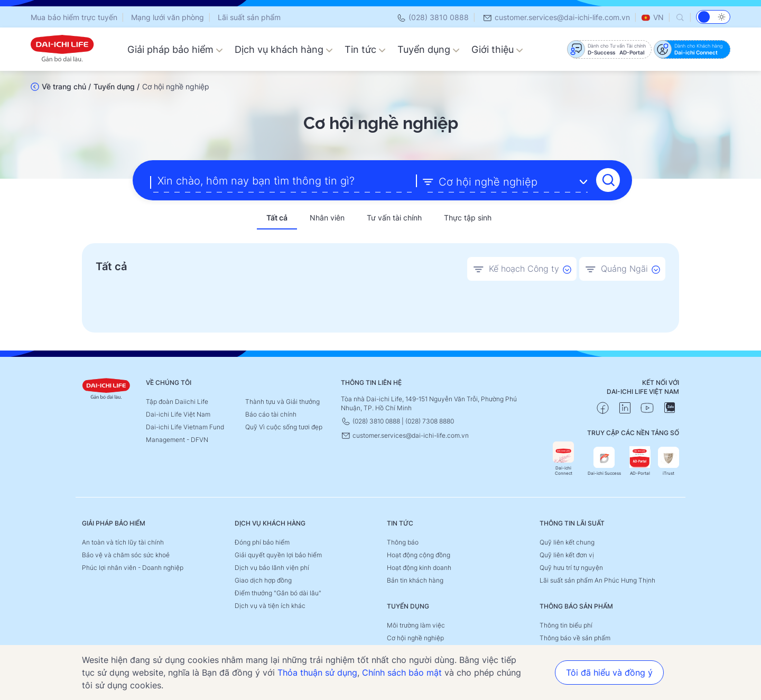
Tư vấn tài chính (394, 217)
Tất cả (277, 217)
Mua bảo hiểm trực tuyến (74, 17)
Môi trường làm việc (416, 624)
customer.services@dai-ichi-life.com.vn (556, 17)
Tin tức (365, 49)
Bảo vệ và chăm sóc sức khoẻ (126, 553)
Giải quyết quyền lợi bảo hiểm (278, 553)
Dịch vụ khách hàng (284, 49)
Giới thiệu (497, 49)
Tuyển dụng (429, 49)
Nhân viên (327, 217)
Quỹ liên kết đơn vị (567, 553)
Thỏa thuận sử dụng (317, 673)
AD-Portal (640, 460)
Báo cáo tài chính (271, 413)
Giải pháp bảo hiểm (175, 49)
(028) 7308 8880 (430, 420)
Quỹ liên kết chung (567, 541)
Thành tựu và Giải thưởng (282, 400)
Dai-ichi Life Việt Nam (178, 413)
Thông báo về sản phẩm (575, 636)
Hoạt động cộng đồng (419, 553)
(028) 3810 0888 (433, 17)
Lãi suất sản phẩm (249, 17)
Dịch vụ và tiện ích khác (270, 604)
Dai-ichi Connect (563, 457)
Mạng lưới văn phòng (168, 17)
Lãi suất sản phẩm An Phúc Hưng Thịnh (597, 579)
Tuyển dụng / (117, 86)
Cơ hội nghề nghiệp (415, 636)
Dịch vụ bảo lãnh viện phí (272, 566)
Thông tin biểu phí (566, 624)
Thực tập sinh (468, 217)
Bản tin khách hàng (415, 579)
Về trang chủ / (66, 86)
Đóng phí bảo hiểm (262, 541)
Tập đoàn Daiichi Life (177, 400)
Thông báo (403, 541)
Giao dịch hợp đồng (263, 579)
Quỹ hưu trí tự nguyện (571, 566)
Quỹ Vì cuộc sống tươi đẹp (284, 425)
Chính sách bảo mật (402, 673)
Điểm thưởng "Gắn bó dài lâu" (278, 591)
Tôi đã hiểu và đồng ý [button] (609, 673)
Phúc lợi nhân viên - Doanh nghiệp (133, 566)
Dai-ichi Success (604, 460)
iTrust (669, 460)
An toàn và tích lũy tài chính (123, 541)
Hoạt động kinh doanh (419, 566)
